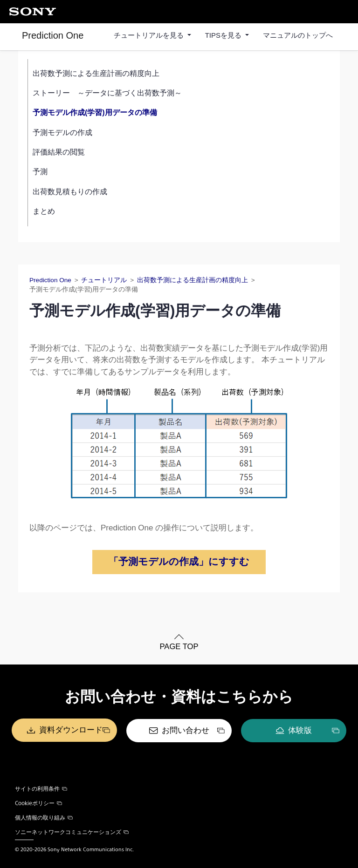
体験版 (300, 730)
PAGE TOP (179, 647)
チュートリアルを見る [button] (150, 35)
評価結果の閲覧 (59, 152)
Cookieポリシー (38, 803)
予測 (40, 172)
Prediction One (53, 35)
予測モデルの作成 (62, 132)
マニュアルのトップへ (298, 35)
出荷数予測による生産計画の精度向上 (96, 73)
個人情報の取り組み (44, 817)
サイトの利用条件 (41, 788)
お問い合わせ (186, 730)
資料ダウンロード (71, 730)
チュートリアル (104, 280)
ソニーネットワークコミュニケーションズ (72, 832)
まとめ (44, 211)
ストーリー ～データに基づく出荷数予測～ (107, 93)
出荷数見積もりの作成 (70, 192)
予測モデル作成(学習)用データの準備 (95, 112)
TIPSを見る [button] (224, 35)
